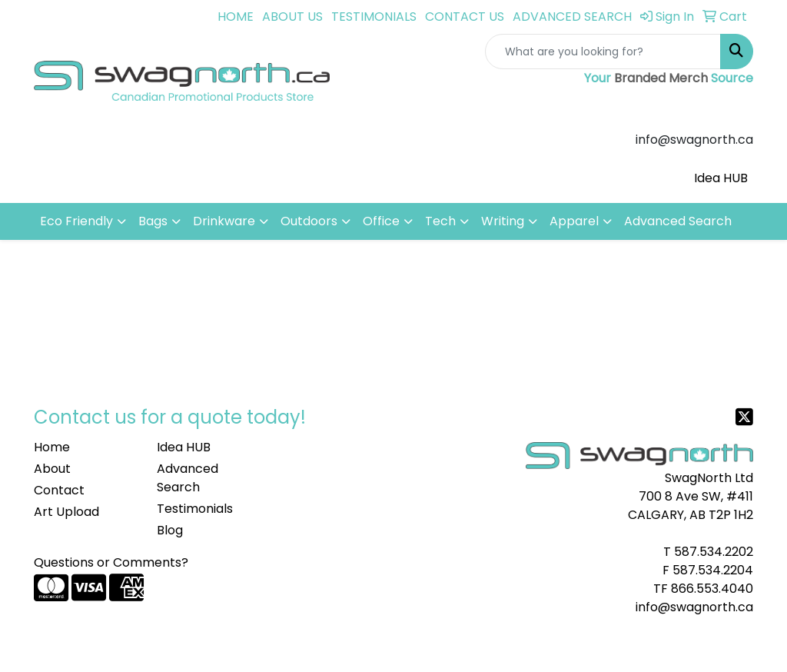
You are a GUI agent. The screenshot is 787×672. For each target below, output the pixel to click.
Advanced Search (678, 221)
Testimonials (195, 509)
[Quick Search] (603, 52)
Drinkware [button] (224, 221)
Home (52, 447)
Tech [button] (440, 221)
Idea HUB (721, 178)
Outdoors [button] (309, 221)
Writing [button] (503, 221)
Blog (170, 530)
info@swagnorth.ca (694, 607)
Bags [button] (153, 221)
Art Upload (66, 512)
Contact (59, 490)
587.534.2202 (714, 552)
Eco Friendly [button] (76, 221)
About (52, 469)
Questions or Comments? (111, 562)
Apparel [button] (574, 221)
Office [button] (381, 221)
